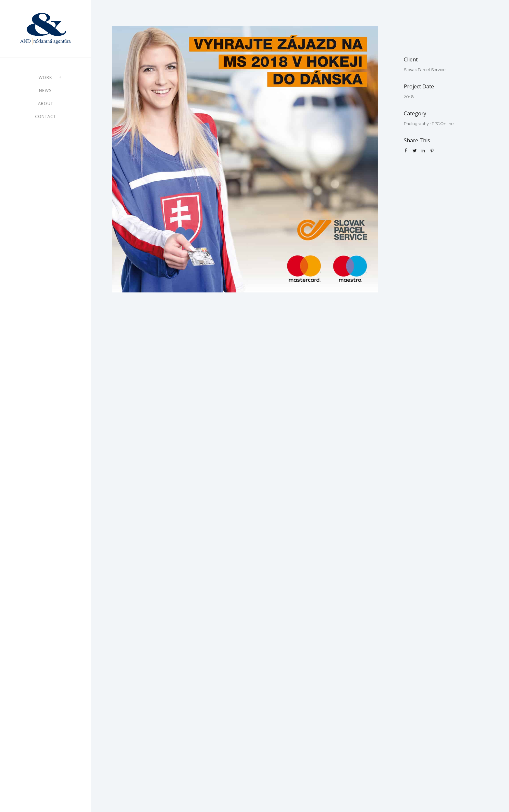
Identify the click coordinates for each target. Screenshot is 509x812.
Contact (45, 116)
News (45, 90)
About (46, 103)
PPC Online (443, 124)
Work (45, 77)
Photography (416, 124)
